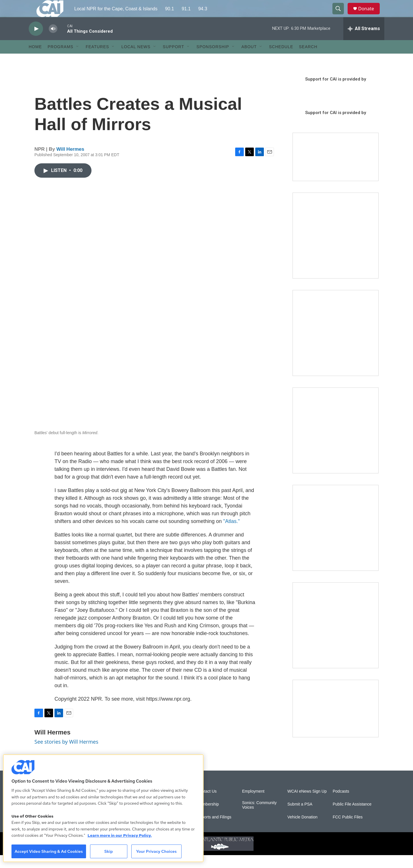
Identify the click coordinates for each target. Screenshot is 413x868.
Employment (253, 804)
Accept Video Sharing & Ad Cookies (49, 851)
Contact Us (207, 804)
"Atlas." (231, 534)
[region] (103, 808)
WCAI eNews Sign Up (307, 804)
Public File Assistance (352, 817)
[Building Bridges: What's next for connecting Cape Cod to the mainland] (336, 541)
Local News (136, 60)
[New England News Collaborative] (336, 638)
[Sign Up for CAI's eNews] (336, 346)
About (249, 60)
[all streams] (364, 42)
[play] (36, 42)
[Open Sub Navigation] (78, 60)
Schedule (281, 60)
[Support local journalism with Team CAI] (336, 170)
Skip (109, 851)
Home (35, 60)
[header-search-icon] (341, 15)
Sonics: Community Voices (259, 818)
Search (308, 60)
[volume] (53, 42)
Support (174, 60)
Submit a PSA (300, 817)
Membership (208, 817)
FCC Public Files (348, 830)
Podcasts (341, 804)
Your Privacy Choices (156, 851)
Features (98, 60)
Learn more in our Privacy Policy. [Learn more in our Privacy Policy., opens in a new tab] (120, 835)
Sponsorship (213, 60)
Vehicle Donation (302, 830)
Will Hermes (70, 162)
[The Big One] (336, 443)
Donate (370, 15)
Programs (61, 60)
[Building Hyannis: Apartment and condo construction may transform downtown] (336, 721)
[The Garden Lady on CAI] (336, 248)
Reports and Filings (214, 830)
